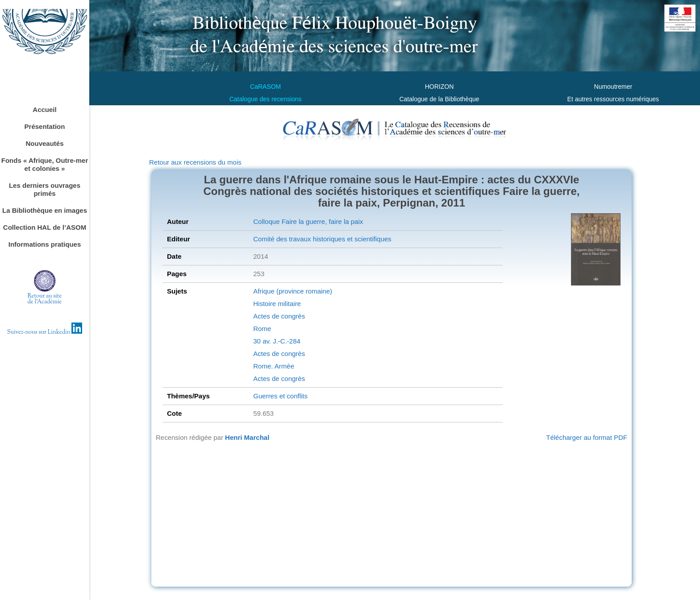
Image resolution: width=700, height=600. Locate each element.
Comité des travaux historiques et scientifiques (322, 239)
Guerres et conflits (280, 396)
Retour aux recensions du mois (195, 162)
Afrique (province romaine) (293, 291)
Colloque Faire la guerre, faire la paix (308, 221)
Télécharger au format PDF (587, 437)
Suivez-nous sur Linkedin (45, 332)
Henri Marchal (247, 437)
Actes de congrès (279, 316)
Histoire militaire (277, 304)
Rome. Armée (274, 366)
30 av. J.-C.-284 (277, 341)
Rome (262, 329)
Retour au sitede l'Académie (45, 299)
